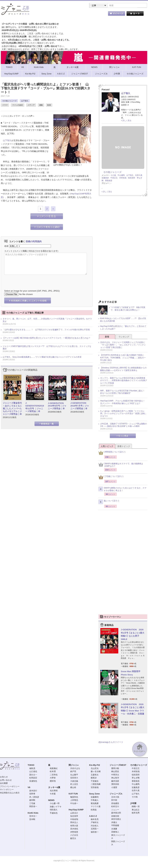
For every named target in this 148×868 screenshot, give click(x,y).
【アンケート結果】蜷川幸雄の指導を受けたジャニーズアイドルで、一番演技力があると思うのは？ (47, 338)
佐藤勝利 (95, 797)
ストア (43, 14)
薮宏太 (73, 839)
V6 (29, 788)
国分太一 (33, 775)
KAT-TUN (73, 794)
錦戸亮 (73, 772)
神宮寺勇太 (116, 819)
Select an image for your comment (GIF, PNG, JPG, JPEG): (32, 291)
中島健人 (95, 800)
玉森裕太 (95, 775)
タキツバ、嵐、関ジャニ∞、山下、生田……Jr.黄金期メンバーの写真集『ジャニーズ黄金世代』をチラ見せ (47, 320)
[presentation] (29, 280)
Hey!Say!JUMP (78, 194)
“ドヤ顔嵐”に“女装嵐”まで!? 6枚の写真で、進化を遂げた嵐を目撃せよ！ (128, 309)
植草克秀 (136, 813)
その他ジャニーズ (9, 101)
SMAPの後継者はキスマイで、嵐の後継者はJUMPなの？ (121, 465)
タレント (97, 14)
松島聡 (94, 810)
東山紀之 (136, 810)
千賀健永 (95, 781)
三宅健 (32, 804)
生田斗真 (139, 175)
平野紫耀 (115, 826)
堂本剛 (32, 820)
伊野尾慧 (74, 832)
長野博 (32, 794)
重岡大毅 (115, 769)
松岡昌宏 (33, 778)
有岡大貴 (74, 826)
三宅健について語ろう (111, 478)
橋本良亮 (95, 820)
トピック (79, 14)
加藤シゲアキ (56, 807)
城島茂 (32, 769)
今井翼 (53, 794)
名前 (6, 246)
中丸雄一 (74, 804)
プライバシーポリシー (10, 787)
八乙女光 (74, 835)
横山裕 (73, 788)
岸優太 (114, 823)
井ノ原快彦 (34, 797)
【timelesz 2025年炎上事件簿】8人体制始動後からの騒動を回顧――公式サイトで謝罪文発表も (123, 369)
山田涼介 (74, 813)
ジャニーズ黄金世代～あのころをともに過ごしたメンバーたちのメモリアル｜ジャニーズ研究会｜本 (12, 409)
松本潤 (53, 772)
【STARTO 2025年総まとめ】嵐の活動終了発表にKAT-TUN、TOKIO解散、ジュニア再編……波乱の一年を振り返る (123, 358)
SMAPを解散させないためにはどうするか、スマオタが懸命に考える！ (122, 490)
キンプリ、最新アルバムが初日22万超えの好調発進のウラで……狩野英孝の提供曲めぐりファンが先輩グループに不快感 (124, 381)
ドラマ (5, 105)
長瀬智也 (33, 781)
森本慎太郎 (116, 813)
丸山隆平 (74, 775)
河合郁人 (95, 826)
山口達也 (33, 772)
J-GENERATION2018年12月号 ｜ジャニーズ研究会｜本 (35, 407)
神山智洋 (115, 778)
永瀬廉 (114, 829)
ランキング (124, 337)
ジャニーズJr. (116, 794)
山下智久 (25, 101)
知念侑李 (74, 816)
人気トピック (107, 447)
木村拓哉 (123, 178)
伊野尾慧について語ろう (112, 453)
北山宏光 (95, 769)
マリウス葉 (96, 807)
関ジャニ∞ (74, 765)
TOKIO (31, 765)
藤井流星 (115, 781)
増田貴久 (54, 810)
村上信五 (74, 784)
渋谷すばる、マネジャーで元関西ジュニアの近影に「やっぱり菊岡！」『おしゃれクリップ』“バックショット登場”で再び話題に (123, 345)
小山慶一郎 (55, 804)
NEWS (51, 801)
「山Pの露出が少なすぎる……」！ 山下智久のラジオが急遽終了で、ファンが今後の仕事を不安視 (46, 330)
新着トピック (124, 447)
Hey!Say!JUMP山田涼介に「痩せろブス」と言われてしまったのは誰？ (123, 328)
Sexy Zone (94, 794)
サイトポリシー (7, 790)
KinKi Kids (33, 813)
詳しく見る (127, 121)
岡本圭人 (74, 823)
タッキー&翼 (54, 788)
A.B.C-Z (93, 816)
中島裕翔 (74, 820)
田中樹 (114, 800)
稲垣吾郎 (132, 178)
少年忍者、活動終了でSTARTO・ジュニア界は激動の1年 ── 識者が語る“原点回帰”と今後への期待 (124, 425)
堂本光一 (33, 816)
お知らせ (4, 777)
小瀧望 (114, 788)
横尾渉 (94, 778)
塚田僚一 (95, 832)
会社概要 (4, 784)
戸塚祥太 (95, 823)
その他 (113, 175)
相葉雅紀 (54, 769)
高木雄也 (74, 829)
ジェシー (115, 810)
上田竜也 (74, 800)
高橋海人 (115, 832)
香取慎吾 (109, 181)
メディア (31, 105)
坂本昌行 (33, 791)
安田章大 (74, 778)
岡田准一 (33, 807)
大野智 (53, 778)
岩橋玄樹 (115, 816)
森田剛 (32, 800)
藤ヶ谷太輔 (96, 772)
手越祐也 (54, 813)
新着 (107, 337)
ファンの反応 (18, 105)
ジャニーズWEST (118, 765)
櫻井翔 (53, 781)
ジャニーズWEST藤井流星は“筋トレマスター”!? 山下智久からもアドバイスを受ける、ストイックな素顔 (47, 348)
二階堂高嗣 (96, 784)
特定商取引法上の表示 (10, 793)
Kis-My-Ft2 (94, 765)
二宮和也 (54, 775)
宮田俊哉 (95, 788)
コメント (8, 251)
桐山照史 (115, 772)
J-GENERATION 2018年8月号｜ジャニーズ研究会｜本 (57, 406)
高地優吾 (115, 804)
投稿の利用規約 (34, 242)
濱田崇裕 (115, 784)
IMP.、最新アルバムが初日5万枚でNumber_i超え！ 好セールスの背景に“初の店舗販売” (123, 392)
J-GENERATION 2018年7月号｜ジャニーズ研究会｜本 (80, 406)
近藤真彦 (105, 178)
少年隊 (133, 804)
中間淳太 (115, 775)
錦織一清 (136, 807)
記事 (61, 14)
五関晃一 (95, 829)
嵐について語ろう (109, 502)
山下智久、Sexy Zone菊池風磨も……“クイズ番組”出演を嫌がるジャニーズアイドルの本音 (42, 357)
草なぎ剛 (136, 778)
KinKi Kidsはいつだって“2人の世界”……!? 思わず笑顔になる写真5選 (123, 320)
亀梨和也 (74, 797)
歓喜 (49, 105)
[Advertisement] (123, 249)
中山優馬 (121, 175)
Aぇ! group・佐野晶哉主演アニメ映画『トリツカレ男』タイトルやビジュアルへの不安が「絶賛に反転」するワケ (124, 414)
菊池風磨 (95, 804)
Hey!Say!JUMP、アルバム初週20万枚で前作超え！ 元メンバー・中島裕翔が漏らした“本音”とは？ (124, 402)
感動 (41, 105)
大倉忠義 (74, 781)
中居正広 (114, 178)
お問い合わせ (6, 780)
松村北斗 (115, 807)
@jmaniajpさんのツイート (111, 742)
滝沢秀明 (54, 791)
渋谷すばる (75, 769)
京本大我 (115, 797)
